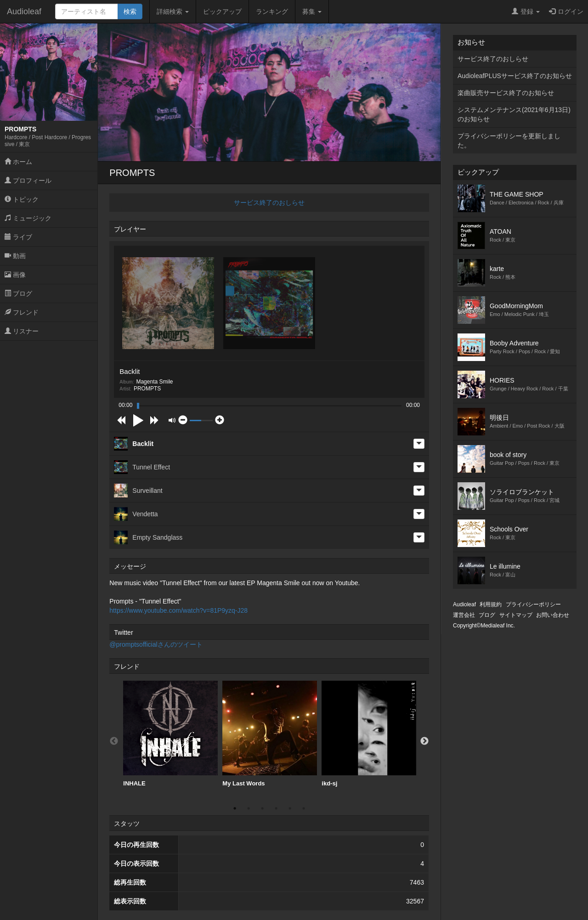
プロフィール (28, 181)
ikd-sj (369, 734)
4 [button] (276, 808)
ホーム (18, 162)
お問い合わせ (553, 615)
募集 (312, 11)
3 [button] (262, 808)
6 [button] (304, 808)
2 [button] (249, 808)
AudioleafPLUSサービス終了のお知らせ (515, 76)
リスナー (22, 331)
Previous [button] (114, 741)
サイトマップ (516, 615)
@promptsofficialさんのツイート (156, 644)
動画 (15, 256)
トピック (22, 199)
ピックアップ (222, 11)
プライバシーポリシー (533, 604)
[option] (170, 734)
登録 (526, 11)
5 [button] (290, 808)
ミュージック (28, 218)
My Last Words (270, 734)
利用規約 (491, 604)
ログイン (566, 11)
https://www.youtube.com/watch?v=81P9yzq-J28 (178, 610)
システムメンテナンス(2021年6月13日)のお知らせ (514, 114)
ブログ (18, 293)
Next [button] (424, 741)
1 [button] (235, 808)
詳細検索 (173, 11)
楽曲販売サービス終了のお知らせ (506, 93)
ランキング (272, 11)
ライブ (18, 237)
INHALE (170, 734)
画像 (15, 275)
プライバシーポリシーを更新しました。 (509, 141)
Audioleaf (24, 11)
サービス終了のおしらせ (269, 203)
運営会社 (464, 615)
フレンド (22, 312)
